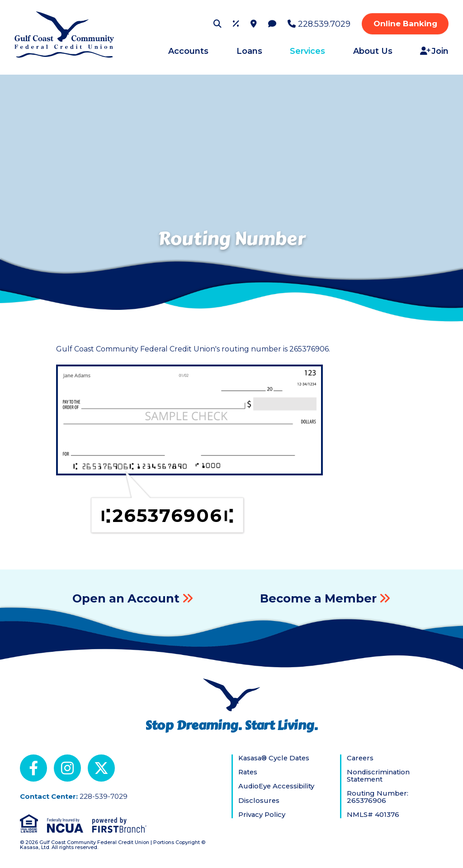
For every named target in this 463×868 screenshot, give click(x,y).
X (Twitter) (101, 768)
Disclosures (259, 800)
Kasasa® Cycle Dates (275, 758)
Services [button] (307, 51)
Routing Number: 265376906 (378, 797)
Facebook (33, 768)
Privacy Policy (262, 814)
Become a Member (319, 598)
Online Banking (405, 24)
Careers (361, 758)
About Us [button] (373, 51)
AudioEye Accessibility (277, 786)
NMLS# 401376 (373, 814)
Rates (248, 772)
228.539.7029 (324, 24)
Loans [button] (249, 51)
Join (440, 51)
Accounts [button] (188, 51)
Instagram (67, 768)
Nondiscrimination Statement (379, 776)
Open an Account (126, 598)
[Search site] (217, 24)
